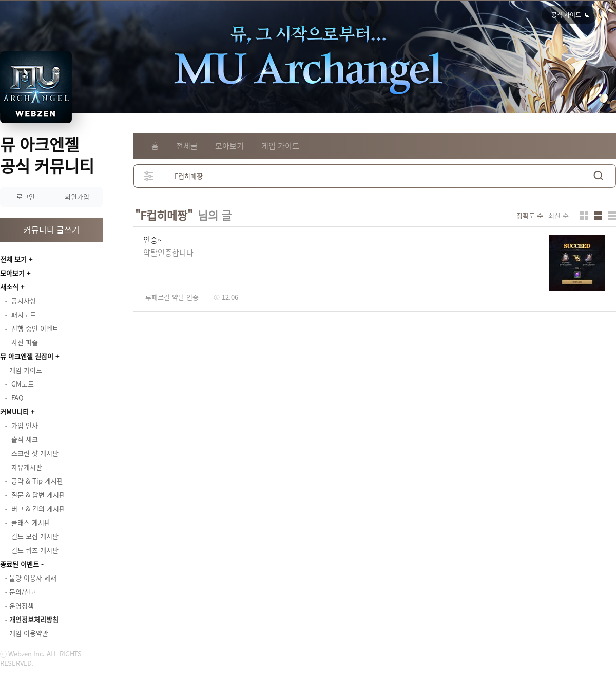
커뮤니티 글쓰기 (52, 229)
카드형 (584, 216)
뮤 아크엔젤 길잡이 (27, 356)
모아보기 (12, 273)
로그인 (26, 196)
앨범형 (598, 216)
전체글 (187, 146)
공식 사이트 (566, 15)
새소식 (9, 287)
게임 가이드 (280, 146)
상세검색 (149, 176)
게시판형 (612, 216)
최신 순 (559, 216)
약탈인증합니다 (168, 253)
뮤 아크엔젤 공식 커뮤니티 (47, 155)
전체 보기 (13, 259)
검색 (599, 176)
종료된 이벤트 (20, 564)
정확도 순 (530, 216)
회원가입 (77, 196)
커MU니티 (14, 411)
